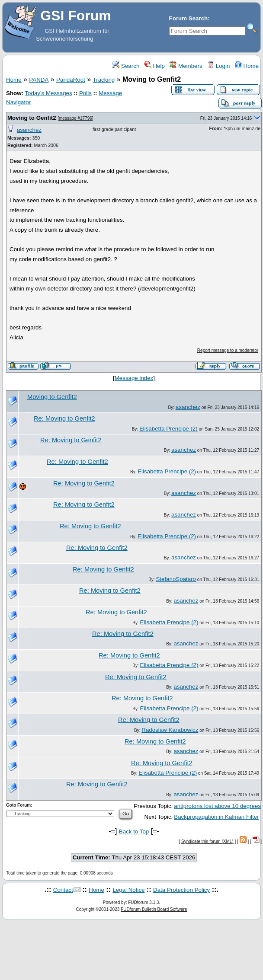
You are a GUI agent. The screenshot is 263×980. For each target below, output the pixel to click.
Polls (85, 93)
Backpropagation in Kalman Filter (216, 817)
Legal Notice (128, 890)
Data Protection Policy (181, 890)
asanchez (29, 130)
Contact (63, 890)
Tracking (104, 80)
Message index (134, 378)
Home (247, 66)
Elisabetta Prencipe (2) (168, 429)
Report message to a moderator (228, 350)
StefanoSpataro (176, 579)
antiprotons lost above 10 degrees (217, 806)
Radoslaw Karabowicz (170, 730)
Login (218, 66)
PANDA (39, 80)
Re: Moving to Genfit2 (64, 418)
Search (126, 66)
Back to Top (134, 832)
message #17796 (75, 118)
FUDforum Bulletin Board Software (154, 909)
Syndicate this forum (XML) (207, 841)
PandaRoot (71, 80)
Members (186, 66)
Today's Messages (48, 93)
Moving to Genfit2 (32, 118)
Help (155, 66)
